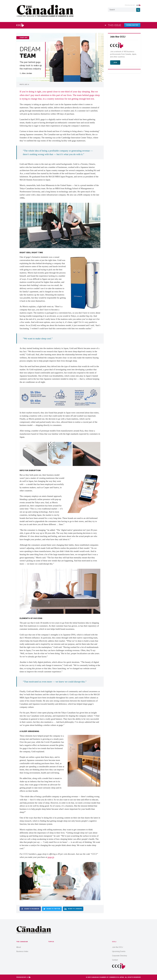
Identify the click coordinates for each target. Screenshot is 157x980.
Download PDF (132, 25)
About (19, 947)
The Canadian (22, 942)
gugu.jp (51, 857)
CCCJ (114, 942)
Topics (51, 942)
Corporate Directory (120, 956)
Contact (115, 960)
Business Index (22, 951)
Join (115, 63)
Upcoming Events (119, 951)
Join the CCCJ (117, 947)
